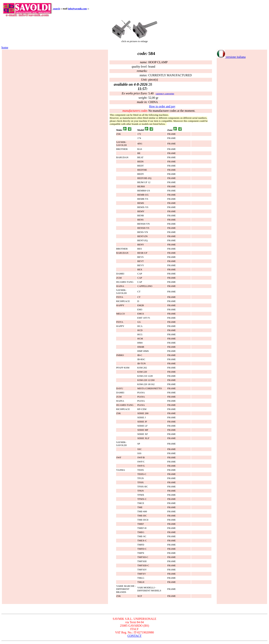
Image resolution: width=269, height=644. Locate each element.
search (56, 9)
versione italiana (231, 57)
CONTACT (134, 636)
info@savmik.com (77, 9)
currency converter (165, 94)
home (5, 47)
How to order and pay (162, 106)
